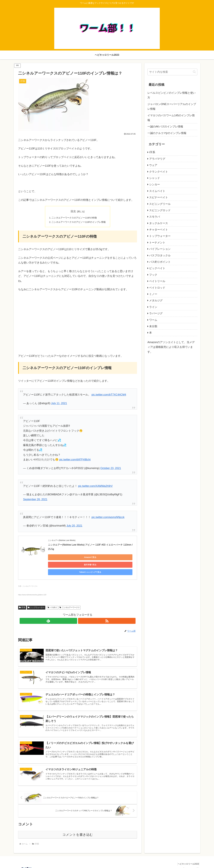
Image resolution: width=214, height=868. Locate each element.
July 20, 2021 (74, 527)
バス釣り (52, 594)
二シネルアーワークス (70, 594)
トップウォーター (36, 594)
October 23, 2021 (111, 469)
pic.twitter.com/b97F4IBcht (75, 460)
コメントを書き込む (78, 830)
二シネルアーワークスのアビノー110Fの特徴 (74, 218)
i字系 (22, 594)
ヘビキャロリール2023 (187, 859)
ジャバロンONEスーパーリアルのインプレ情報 (172, 106)
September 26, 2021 (35, 500)
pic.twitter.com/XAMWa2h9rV (95, 487)
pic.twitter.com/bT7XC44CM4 (109, 396)
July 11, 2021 (59, 404)
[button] (194, 72)
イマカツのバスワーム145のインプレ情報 (171, 118)
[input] (172, 72)
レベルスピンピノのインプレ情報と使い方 (171, 95)
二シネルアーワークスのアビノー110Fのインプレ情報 (79, 223)
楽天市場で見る (90, 558)
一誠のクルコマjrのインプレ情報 (167, 133)
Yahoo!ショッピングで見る (118, 558)
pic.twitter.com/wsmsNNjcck (108, 518)
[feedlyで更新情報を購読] (74, 608)
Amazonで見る (61, 558)
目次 (73, 211)
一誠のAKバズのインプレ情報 (165, 127)
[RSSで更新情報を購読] (81, 608)
